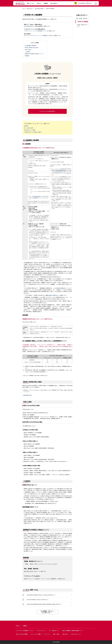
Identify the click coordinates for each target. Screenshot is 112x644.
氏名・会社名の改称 (28, 128)
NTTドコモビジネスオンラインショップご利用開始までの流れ (38, 35)
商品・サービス (31, 3)
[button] (47, 144)
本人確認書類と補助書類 (30, 46)
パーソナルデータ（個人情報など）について (24, 631)
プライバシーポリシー (41, 631)
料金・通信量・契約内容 (39, 9)
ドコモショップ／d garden (32, 576)
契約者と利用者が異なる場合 (31, 48)
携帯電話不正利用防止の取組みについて (34, 54)
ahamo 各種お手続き (29, 26)
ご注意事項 (27, 52)
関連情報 (27, 56)
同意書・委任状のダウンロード (33, 561)
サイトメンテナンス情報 (36, 634)
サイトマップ (46, 634)
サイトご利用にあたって (54, 631)
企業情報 (46, 3)
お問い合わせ (65, 634)
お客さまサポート (30, 9)
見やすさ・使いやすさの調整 (21, 634)
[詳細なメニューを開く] (96, 3)
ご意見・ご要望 (56, 634)
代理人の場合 (28, 50)
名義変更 (26, 126)
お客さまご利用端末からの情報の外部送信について (72, 631)
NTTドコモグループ (76, 634)
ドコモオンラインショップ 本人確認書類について (36, 31)
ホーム (24, 9)
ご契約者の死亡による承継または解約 (32, 132)
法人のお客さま (54, 3)
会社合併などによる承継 (29, 130)
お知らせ (39, 3)
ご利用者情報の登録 (27, 395)
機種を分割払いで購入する (52, 295)
